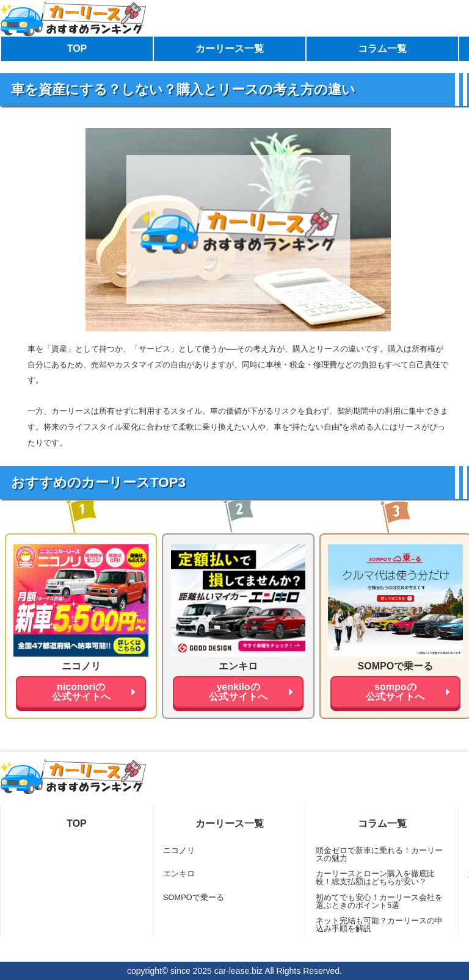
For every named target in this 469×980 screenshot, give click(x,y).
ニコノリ (179, 850)
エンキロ (179, 874)
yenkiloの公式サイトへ (238, 692)
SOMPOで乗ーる (194, 897)
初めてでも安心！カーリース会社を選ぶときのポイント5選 (379, 901)
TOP (77, 49)
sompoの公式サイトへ (395, 692)
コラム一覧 (382, 49)
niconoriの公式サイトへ (81, 692)
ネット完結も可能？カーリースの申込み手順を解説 (379, 924)
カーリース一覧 (230, 49)
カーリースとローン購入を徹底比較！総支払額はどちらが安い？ (375, 877)
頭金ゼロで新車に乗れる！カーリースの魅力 (379, 854)
